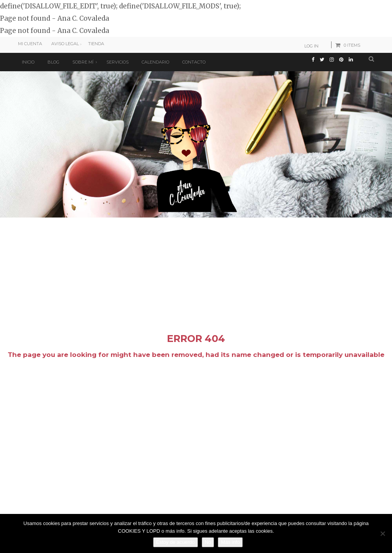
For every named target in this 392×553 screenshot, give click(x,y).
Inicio (28, 62)
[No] (382, 533)
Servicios (118, 62)
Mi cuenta (30, 44)
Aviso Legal (65, 44)
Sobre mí (83, 62)
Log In (311, 46)
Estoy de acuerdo (176, 542)
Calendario (155, 62)
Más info (230, 542)
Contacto (194, 62)
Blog (53, 62)
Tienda (96, 44)
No (208, 542)
